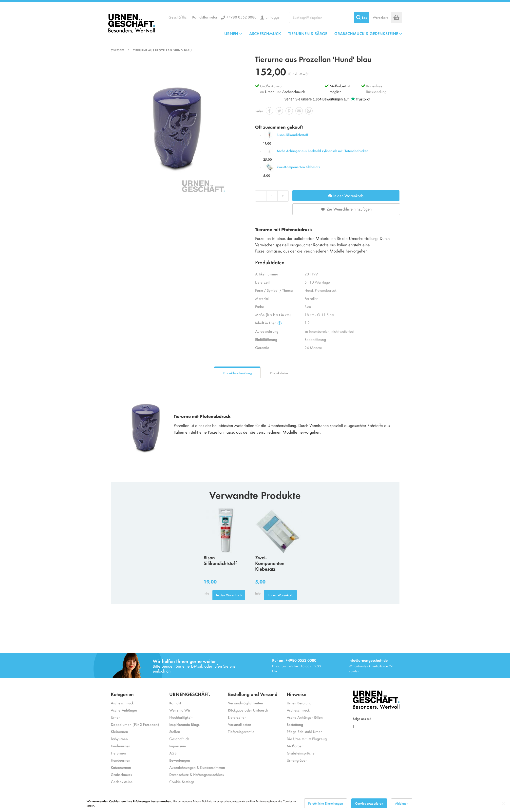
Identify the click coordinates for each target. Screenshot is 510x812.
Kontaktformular (205, 17)
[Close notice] (504, 803)
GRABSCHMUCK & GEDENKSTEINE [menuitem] (366, 33)
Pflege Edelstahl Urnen (305, 731)
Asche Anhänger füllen (305, 717)
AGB (173, 753)
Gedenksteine (122, 782)
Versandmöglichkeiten (246, 703)
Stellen (175, 731)
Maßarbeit (295, 746)
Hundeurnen (121, 760)
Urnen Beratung (299, 703)
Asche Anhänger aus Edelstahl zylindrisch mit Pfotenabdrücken (322, 151)
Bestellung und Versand (253, 694)
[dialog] (255, 803)
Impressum (178, 746)
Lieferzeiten (237, 717)
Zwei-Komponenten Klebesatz (298, 167)
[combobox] (329, 17)
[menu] (313, 33)
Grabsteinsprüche (301, 753)
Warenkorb (381, 17)
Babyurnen (119, 739)
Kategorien (122, 694)
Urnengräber (297, 760)
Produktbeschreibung (237, 373)
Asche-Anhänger (124, 710)
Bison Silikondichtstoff (292, 135)
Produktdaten (279, 373)
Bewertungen (180, 760)
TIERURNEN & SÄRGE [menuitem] (308, 33)
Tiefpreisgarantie (241, 731)
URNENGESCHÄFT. (190, 694)
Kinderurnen (121, 746)
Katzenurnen (121, 767)
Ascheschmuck (294, 91)
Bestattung (295, 724)
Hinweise (296, 694)
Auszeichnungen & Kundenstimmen (197, 767)
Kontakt (175, 703)
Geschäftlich (179, 17)
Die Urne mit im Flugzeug (307, 739)
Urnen (270, 91)
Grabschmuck (122, 774)
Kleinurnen (119, 731)
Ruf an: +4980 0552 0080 (294, 660)
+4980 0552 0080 (241, 17)
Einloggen (274, 17)
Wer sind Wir (180, 710)
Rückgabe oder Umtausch (248, 710)
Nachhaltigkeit (181, 717)
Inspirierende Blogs (184, 724)
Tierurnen (118, 753)
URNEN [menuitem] (231, 33)
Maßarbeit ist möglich (340, 89)
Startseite (118, 50)
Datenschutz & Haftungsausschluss (197, 774)
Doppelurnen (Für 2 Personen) (135, 724)
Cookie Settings (182, 782)
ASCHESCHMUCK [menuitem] (265, 33)
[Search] (361, 17)
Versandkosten (240, 724)
